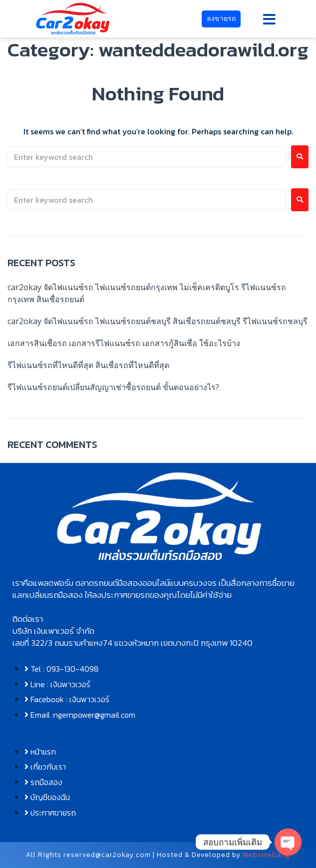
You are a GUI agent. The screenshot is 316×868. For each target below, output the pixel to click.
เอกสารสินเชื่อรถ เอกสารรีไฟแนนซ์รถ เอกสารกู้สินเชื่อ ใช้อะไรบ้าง (124, 343)
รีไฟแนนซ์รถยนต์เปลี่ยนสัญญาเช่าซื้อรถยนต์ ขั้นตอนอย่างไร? (113, 387)
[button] (269, 19)
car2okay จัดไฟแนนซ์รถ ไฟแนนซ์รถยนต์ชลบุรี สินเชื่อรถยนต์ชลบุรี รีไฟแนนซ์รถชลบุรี (158, 321)
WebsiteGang (266, 855)
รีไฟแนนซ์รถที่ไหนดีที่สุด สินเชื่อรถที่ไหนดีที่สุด (88, 365)
